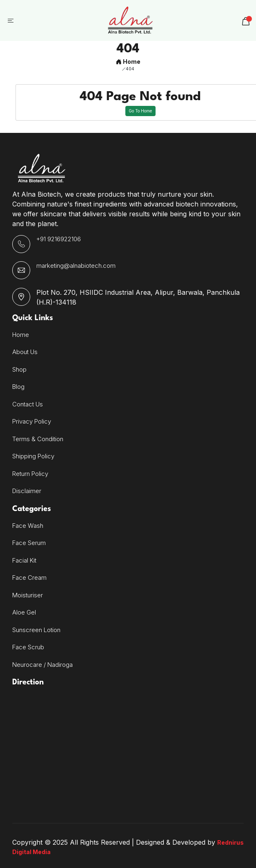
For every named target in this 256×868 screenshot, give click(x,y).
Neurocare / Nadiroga (42, 665)
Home (128, 62)
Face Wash (28, 526)
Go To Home (140, 111)
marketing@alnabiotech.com (76, 266)
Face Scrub (28, 647)
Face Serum (29, 543)
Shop (19, 369)
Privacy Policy (32, 421)
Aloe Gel (24, 612)
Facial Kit (24, 560)
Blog (18, 387)
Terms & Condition (38, 439)
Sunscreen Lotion (36, 630)
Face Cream (29, 578)
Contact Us (28, 404)
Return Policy (30, 474)
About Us (25, 352)
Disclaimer (27, 491)
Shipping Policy (33, 456)
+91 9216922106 (59, 239)
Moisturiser (28, 595)
